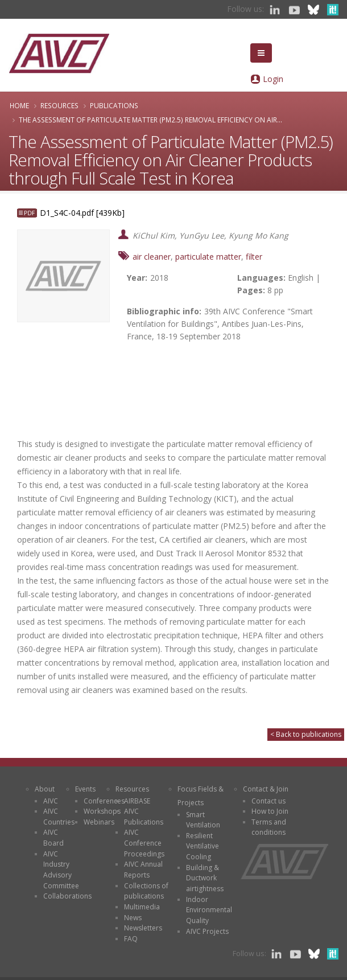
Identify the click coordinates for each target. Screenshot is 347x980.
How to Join (270, 811)
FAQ (131, 939)
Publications (114, 105)
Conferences (104, 801)
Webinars (99, 822)
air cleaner (152, 257)
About (45, 789)
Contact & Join (266, 789)
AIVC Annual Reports (143, 870)
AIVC (51, 801)
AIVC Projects (207, 931)
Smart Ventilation (203, 820)
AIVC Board (53, 838)
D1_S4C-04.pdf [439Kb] (82, 213)
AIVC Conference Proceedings (144, 843)
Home (19, 105)
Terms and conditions (269, 827)
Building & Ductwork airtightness (205, 878)
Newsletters (143, 928)
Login (273, 79)
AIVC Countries (59, 817)
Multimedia (142, 907)
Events (85, 789)
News (133, 918)
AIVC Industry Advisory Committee (61, 870)
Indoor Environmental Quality (209, 910)
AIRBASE (137, 801)
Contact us (268, 801)
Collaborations (67, 896)
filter (254, 257)
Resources (59, 105)
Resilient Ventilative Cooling (203, 846)
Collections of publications (146, 891)
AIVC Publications (144, 817)
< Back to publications (306, 734)
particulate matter (208, 257)
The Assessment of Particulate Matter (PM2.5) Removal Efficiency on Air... (150, 120)
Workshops (102, 811)
